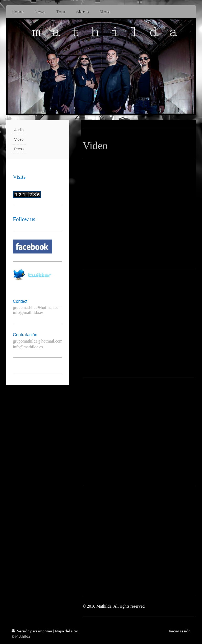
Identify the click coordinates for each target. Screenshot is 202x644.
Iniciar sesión (180, 631)
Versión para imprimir (32, 631)
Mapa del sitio (67, 631)
